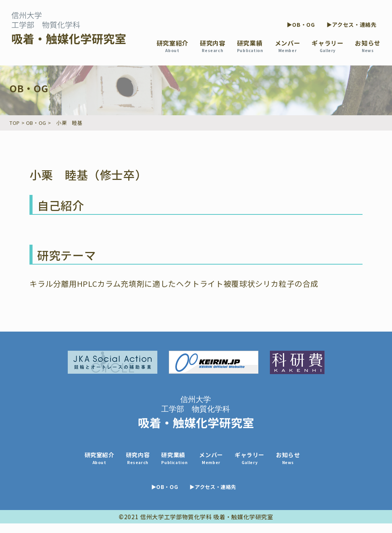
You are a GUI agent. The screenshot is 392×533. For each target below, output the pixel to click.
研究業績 (250, 46)
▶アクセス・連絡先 (352, 25)
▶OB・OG (301, 25)
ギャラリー (327, 46)
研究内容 (213, 46)
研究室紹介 (172, 46)
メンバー (288, 46)
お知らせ (368, 46)
